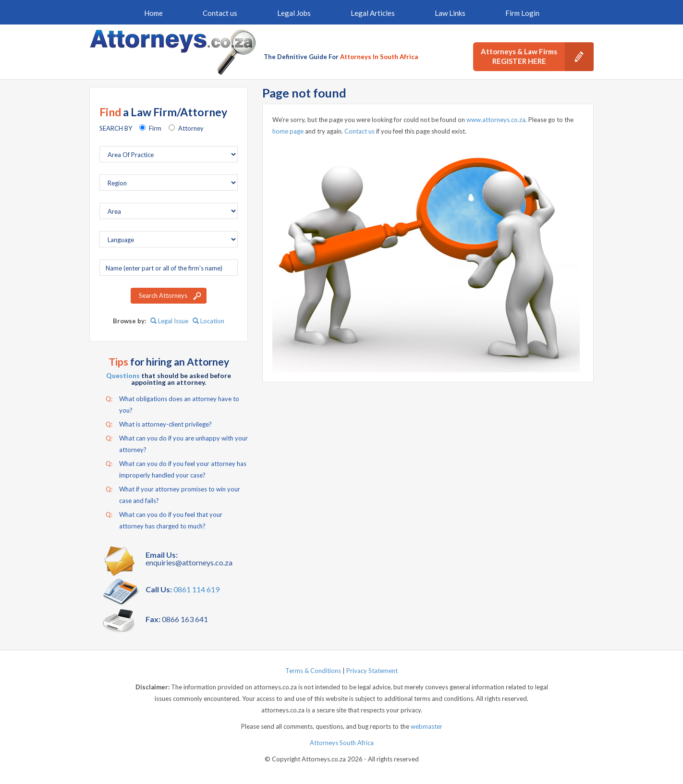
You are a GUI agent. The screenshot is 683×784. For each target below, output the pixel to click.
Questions (123, 375)
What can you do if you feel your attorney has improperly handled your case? (176, 468)
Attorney (191, 128)
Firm (155, 128)
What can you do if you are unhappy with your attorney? (177, 443)
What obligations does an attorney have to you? (172, 404)
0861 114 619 (196, 589)
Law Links (450, 13)
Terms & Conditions (313, 671)
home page (288, 131)
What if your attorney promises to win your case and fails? (173, 494)
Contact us (220, 13)
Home (153, 13)
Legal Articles (373, 13)
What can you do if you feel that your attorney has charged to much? (164, 519)
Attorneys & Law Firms (537, 57)
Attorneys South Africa (342, 743)
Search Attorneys (163, 295)
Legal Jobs (294, 13)
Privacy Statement (372, 671)
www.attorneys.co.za (496, 120)
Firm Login (522, 13)
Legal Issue (169, 321)
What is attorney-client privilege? (159, 424)
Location (208, 321)
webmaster (427, 726)
